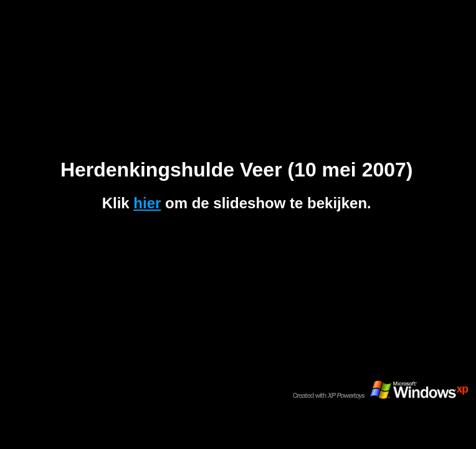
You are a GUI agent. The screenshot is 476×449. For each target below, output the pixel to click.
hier (147, 203)
